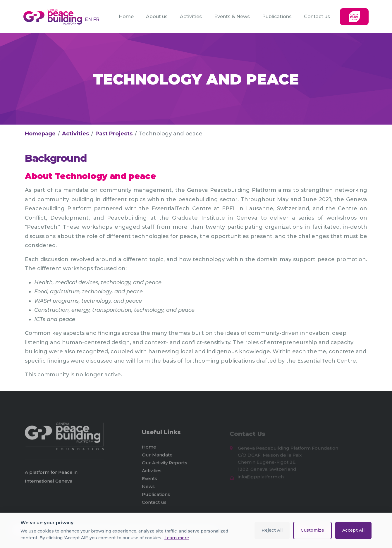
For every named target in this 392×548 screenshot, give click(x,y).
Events (149, 481)
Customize (312, 530)
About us (157, 17)
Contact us (317, 17)
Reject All (272, 530)
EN (89, 19)
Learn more (177, 538)
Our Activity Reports (165, 465)
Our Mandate (157, 457)
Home (126, 17)
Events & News (232, 17)
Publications (277, 17)
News (148, 489)
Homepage (40, 134)
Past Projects (114, 134)
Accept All (353, 530)
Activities (191, 17)
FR (96, 19)
